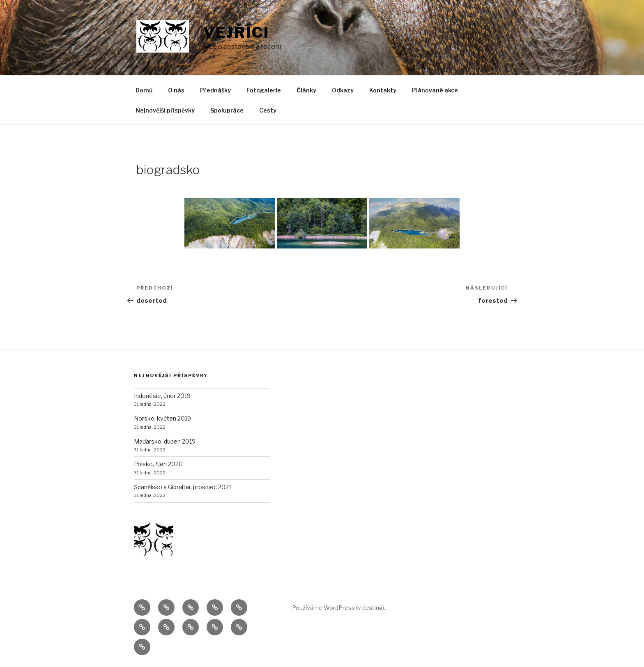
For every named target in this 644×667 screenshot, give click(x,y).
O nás (176, 90)
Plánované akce (435, 90)
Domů (144, 90)
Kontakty (383, 90)
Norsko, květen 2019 (162, 418)
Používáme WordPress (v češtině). (339, 608)
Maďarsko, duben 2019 (165, 441)
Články (306, 90)
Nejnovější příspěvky (165, 110)
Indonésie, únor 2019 (162, 396)
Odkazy (343, 90)
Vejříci (236, 32)
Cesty (268, 110)
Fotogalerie (264, 90)
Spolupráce (227, 110)
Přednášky (215, 90)
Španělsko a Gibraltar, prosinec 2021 (183, 487)
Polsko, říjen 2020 (158, 464)
